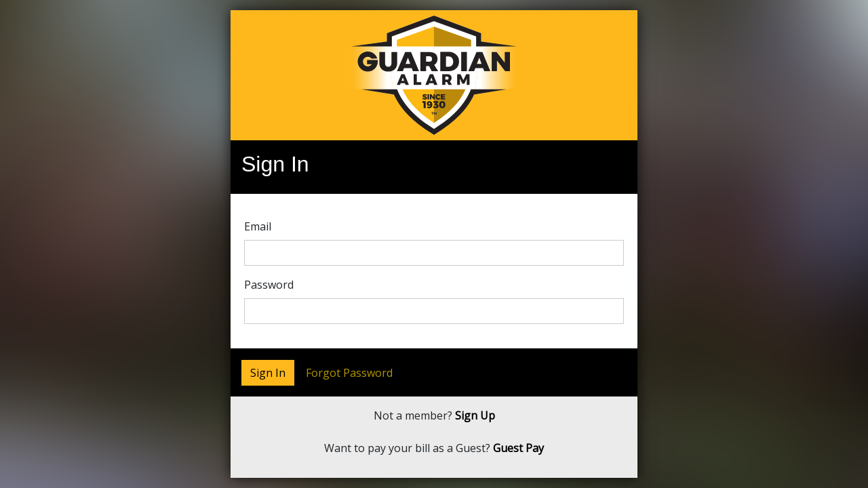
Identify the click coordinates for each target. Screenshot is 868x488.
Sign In (268, 373)
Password (269, 285)
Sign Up (475, 415)
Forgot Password (349, 373)
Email (258, 226)
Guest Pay (518, 448)
